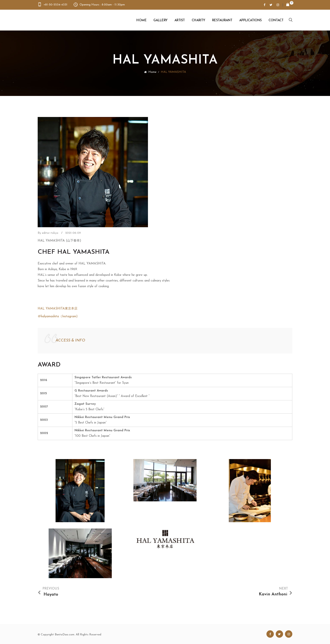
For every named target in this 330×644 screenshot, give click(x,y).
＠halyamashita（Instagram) (58, 317)
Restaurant (222, 21)
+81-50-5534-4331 (55, 5)
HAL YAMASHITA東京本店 (58, 309)
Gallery (160, 21)
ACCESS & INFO (70, 341)
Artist (180, 21)
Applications (250, 21)
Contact (276, 21)
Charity (198, 21)
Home (142, 21)
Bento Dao (59, 20)
